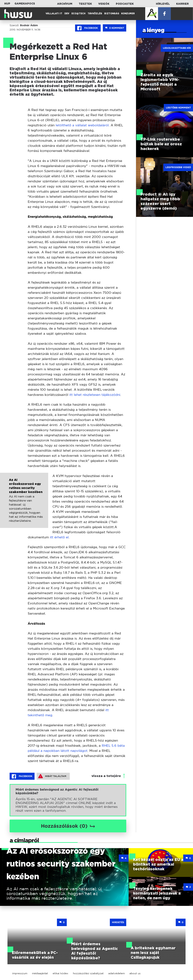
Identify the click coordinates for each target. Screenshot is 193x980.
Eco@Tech (78, 14)
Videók (104, 4)
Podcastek (125, 4)
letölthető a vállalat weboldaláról (82, 125)
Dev (67, 14)
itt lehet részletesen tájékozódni (95, 395)
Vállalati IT (54, 14)
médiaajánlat (40, 973)
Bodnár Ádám (29, 25)
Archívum (65, 4)
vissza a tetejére (106, 776)
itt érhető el (59, 537)
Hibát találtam (52, 776)
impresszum (20, 973)
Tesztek (85, 4)
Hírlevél (163, 4)
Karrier (182, 4)
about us (135, 973)
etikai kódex (60, 973)
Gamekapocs (25, 4)
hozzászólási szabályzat (88, 973)
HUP (7, 4)
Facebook (88, 28)
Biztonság (112, 14)
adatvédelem (117, 973)
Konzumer (128, 14)
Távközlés (95, 14)
